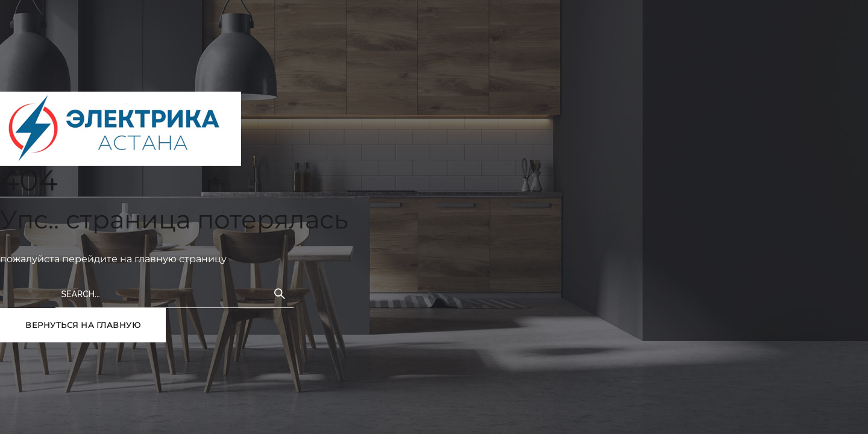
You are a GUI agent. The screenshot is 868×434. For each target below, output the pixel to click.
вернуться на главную (83, 325)
